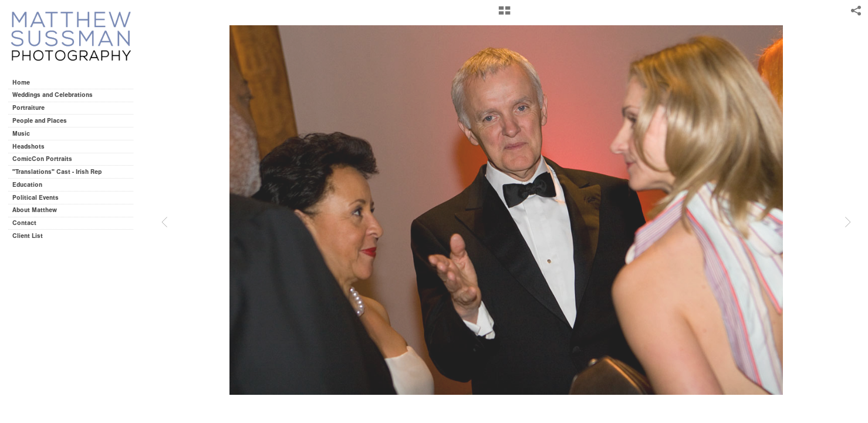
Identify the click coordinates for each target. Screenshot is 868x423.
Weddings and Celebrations (57, 95)
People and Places (40, 121)
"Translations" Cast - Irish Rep (57, 172)
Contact (24, 223)
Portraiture (28, 108)
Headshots (28, 147)
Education (27, 185)
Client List (28, 236)
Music (21, 134)
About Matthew (35, 210)
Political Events (36, 198)
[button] (504, 15)
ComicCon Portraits (42, 159)
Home (21, 83)
